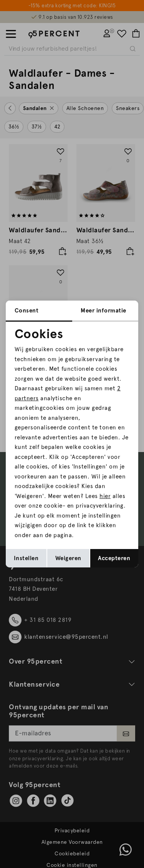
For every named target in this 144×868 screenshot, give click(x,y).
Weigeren (68, 558)
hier (105, 496)
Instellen (26, 558)
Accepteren (114, 558)
